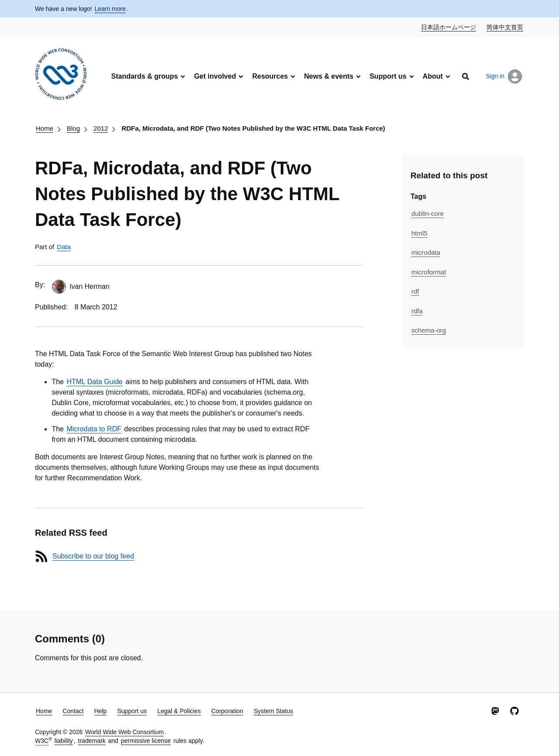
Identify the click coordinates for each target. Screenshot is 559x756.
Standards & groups (144, 76)
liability (64, 741)
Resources (270, 76)
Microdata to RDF (94, 429)
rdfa (417, 311)
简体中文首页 (505, 27)
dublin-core (428, 213)
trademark (92, 741)
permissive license (146, 741)
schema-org (429, 330)
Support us (388, 76)
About (433, 76)
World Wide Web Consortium (124, 732)
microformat (429, 272)
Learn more (110, 9)
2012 (101, 128)
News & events (329, 76)
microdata (426, 252)
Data (64, 247)
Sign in (504, 76)
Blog (73, 128)
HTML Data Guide (94, 382)
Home (45, 128)
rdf (415, 291)
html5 (419, 233)
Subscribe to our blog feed (93, 556)
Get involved (215, 76)
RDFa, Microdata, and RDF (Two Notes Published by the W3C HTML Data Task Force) (253, 128)
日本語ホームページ (449, 27)
